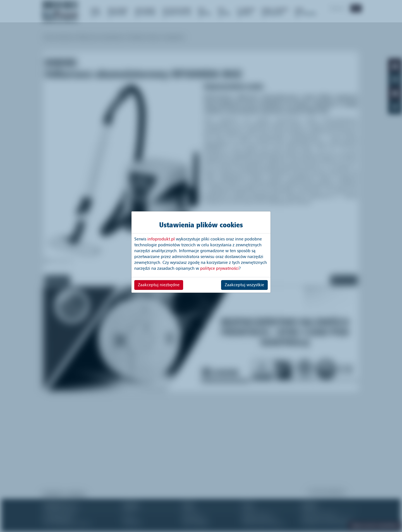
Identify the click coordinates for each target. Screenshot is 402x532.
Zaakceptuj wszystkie (244, 285)
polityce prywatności (219, 268)
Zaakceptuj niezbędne (159, 285)
